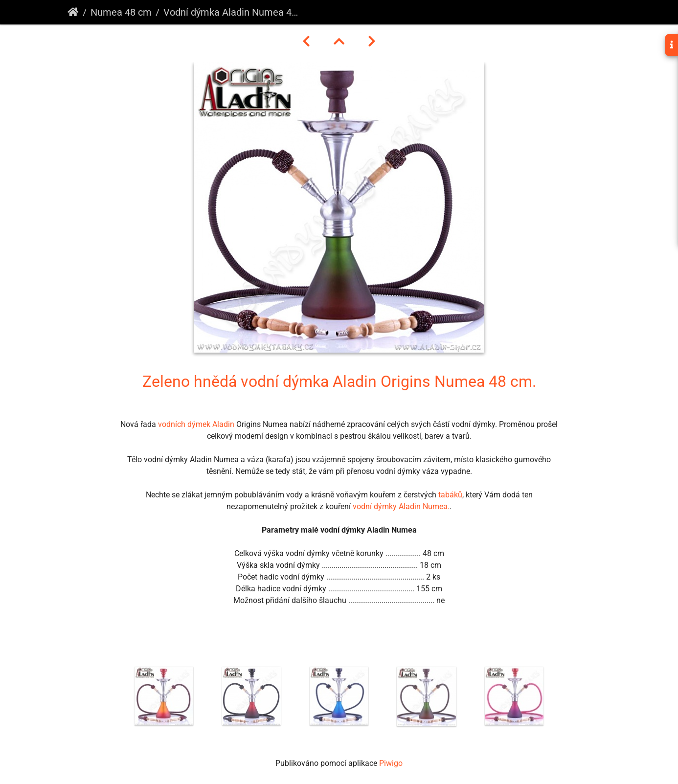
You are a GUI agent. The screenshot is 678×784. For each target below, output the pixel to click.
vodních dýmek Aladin (196, 424)
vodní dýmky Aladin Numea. (401, 506)
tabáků (450, 495)
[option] (164, 696)
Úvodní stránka (73, 12)
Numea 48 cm (121, 12)
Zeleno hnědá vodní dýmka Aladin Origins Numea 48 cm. (339, 381)
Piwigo (391, 763)
